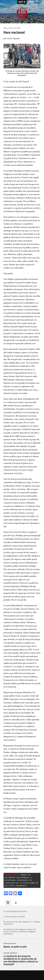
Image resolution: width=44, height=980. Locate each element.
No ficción (17, 922)
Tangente (15, 975)
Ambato (9, 929)
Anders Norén (32, 975)
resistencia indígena (27, 932)
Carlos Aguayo (19, 929)
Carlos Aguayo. (12, 875)
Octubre (14, 932)
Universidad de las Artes (16, 911)
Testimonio (8, 924)
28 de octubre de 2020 (15, 917)
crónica (9, 922)
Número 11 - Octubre (31, 922)
